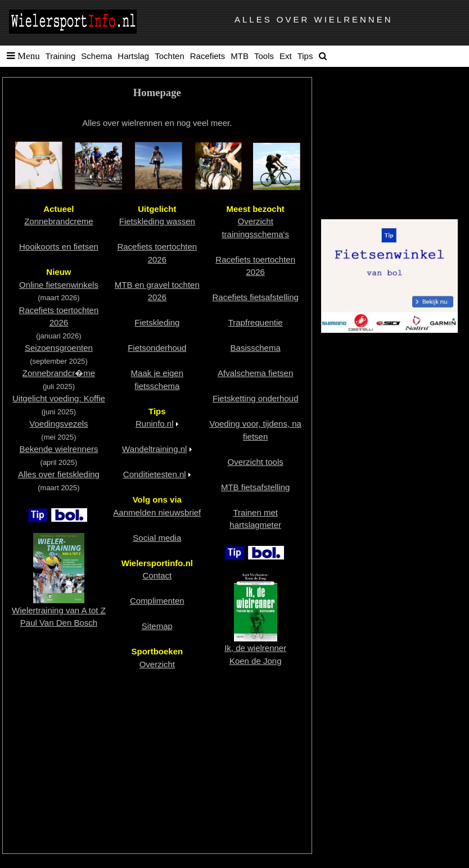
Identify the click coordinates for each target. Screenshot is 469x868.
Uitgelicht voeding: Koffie (59, 398)
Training (61, 56)
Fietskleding (157, 322)
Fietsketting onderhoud (256, 398)
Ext (286, 56)
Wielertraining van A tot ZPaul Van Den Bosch (59, 610)
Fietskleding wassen (157, 221)
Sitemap (157, 626)
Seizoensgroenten (59, 348)
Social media (157, 538)
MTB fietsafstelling (256, 487)
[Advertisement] (157, 762)
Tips (305, 56)
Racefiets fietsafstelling (255, 297)
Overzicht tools (256, 462)
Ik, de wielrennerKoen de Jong (255, 648)
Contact (157, 575)
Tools (264, 56)
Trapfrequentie (256, 322)
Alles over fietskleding (59, 474)
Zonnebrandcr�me (59, 373)
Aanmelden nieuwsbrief (157, 512)
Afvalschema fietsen (255, 373)
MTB (240, 56)
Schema (96, 56)
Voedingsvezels (58, 424)
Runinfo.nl (155, 424)
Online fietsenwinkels (59, 285)
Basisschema (256, 348)
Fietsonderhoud (157, 348)
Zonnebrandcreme (59, 221)
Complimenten (157, 601)
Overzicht (157, 664)
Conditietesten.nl (155, 474)
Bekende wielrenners (58, 449)
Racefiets (208, 56)
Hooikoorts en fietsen (59, 247)
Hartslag (133, 56)
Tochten (170, 56)
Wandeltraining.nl (154, 449)
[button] (21, 56)
